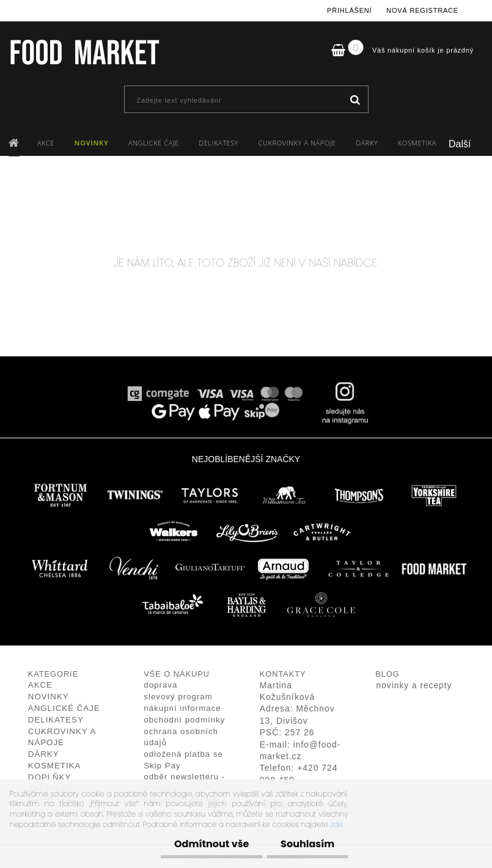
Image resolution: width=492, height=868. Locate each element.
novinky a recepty (414, 686)
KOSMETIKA (417, 143)
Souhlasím (306, 844)
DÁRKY (367, 143)
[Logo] (84, 52)
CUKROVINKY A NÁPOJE (297, 143)
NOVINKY (92, 143)
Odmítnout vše (206, 844)
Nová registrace (422, 10)
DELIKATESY (218, 143)
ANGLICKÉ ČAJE (154, 143)
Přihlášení (349, 10)
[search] (355, 100)
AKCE (46, 143)
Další (460, 144)
